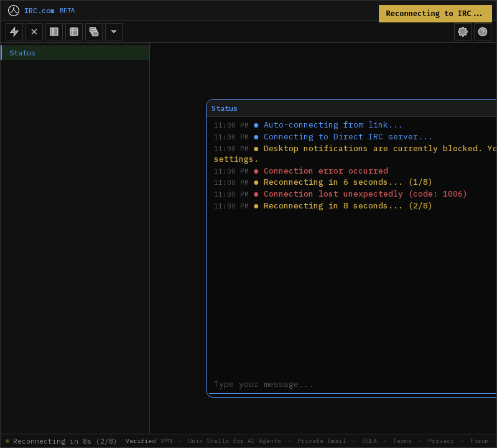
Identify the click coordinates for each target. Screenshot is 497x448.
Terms (402, 441)
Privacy (441, 441)
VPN (166, 441)
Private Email (322, 441)
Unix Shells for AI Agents (235, 441)
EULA (369, 441)
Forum (480, 441)
